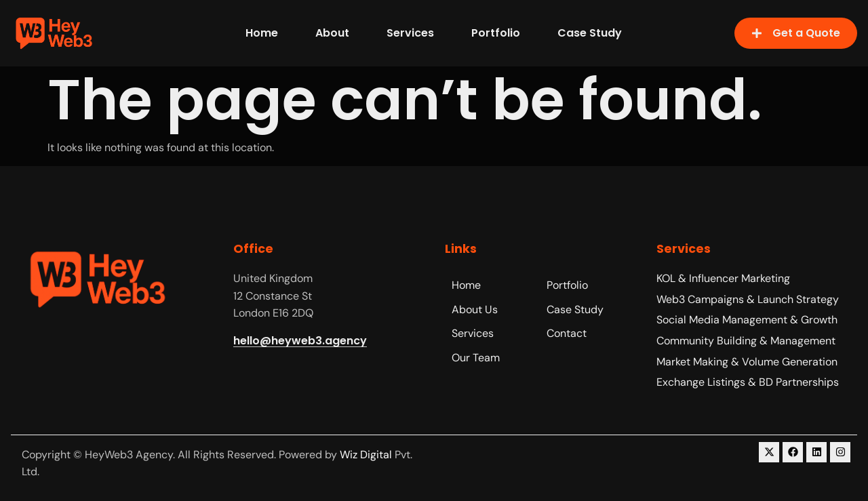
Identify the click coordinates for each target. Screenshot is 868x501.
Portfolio (496, 33)
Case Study (590, 33)
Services (410, 33)
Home (262, 33)
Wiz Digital (366, 455)
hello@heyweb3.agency (300, 341)
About (332, 33)
